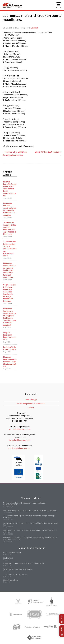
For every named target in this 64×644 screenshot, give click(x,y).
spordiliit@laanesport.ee (20, 429)
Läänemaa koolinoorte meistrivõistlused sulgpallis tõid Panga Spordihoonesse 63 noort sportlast (10, 317)
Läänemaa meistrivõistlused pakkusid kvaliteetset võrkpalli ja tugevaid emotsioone (10, 270)
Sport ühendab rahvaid (12, 553)
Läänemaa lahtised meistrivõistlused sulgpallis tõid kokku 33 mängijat (10, 209)
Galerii (62, 619)
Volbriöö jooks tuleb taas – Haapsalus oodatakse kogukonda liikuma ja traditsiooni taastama (9, 293)
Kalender (62, 631)
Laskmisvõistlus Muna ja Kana (10, 348)
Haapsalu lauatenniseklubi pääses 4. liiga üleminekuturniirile (10, 362)
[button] (59, 5)
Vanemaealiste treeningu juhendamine (18, 569)
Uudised (34, 28)
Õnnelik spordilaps (10, 580)
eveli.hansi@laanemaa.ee (19, 448)
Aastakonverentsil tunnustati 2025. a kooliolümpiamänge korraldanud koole (10, 249)
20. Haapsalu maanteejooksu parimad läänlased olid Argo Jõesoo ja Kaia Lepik (10, 228)
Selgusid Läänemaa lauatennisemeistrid (10, 336)
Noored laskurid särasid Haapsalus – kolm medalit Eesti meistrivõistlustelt (10, 189)
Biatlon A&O (8, 558)
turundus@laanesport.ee (20, 440)
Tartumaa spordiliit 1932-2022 (15, 574)
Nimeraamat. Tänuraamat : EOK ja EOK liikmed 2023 (24, 563)
